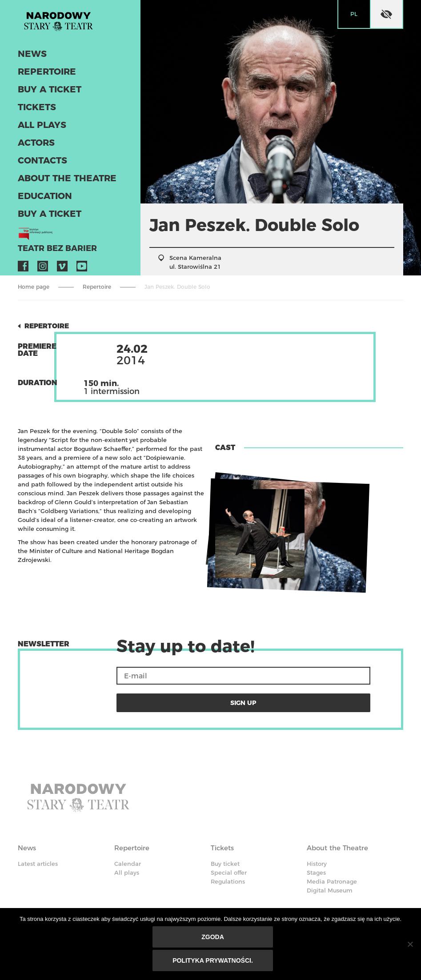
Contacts (36, 161)
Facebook (23, 258)
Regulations (228, 846)
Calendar (128, 828)
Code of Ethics (240, 872)
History (317, 828)
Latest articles (38, 828)
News (28, 65)
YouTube (82, 258)
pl (354, 14)
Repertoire (40, 81)
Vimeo (62, 258)
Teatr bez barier (44, 241)
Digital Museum (330, 855)
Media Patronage (332, 846)
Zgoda (215, 941)
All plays (36, 129)
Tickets (32, 113)
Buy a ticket (42, 97)
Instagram (43, 258)
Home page (34, 287)
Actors (32, 145)
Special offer (229, 837)
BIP (312, 904)
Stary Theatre (75, 28)
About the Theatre (55, 177)
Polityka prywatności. (215, 963)
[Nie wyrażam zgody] (410, 946)
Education (38, 193)
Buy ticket (225, 828)
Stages (316, 837)
